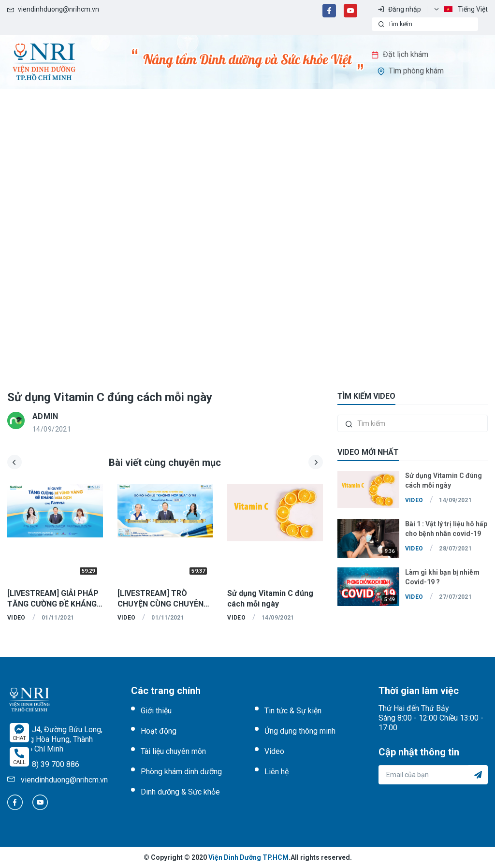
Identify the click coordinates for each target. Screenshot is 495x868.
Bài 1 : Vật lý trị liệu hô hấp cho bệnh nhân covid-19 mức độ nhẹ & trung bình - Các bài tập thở (446, 529)
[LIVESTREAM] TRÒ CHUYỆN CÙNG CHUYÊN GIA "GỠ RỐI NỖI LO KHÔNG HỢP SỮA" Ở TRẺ (161, 599)
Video (16, 618)
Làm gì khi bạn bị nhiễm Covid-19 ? (442, 577)
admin (45, 416)
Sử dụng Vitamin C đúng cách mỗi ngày (110, 397)
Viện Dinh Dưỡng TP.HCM (248, 857)
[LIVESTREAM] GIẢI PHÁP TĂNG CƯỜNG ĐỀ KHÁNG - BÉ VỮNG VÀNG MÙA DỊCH (54, 599)
